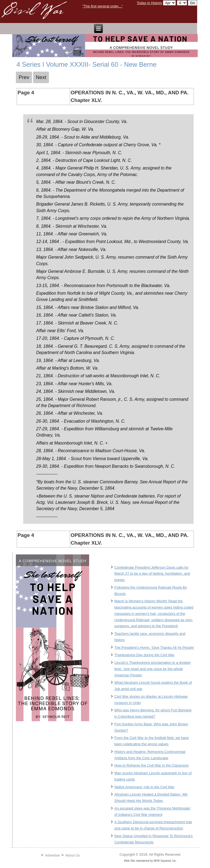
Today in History (149, 3)
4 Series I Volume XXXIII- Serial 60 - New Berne (86, 64)
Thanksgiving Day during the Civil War (144, 655)
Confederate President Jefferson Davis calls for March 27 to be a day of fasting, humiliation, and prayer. (152, 574)
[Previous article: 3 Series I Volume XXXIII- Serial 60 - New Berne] (24, 77)
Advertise (52, 855)
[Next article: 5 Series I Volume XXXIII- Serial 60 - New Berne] (41, 77)
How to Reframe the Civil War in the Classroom (151, 765)
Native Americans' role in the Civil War (144, 787)
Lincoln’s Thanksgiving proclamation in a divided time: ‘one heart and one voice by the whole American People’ (152, 669)
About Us (72, 855)
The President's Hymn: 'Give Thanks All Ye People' (154, 648)
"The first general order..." (102, 6)
